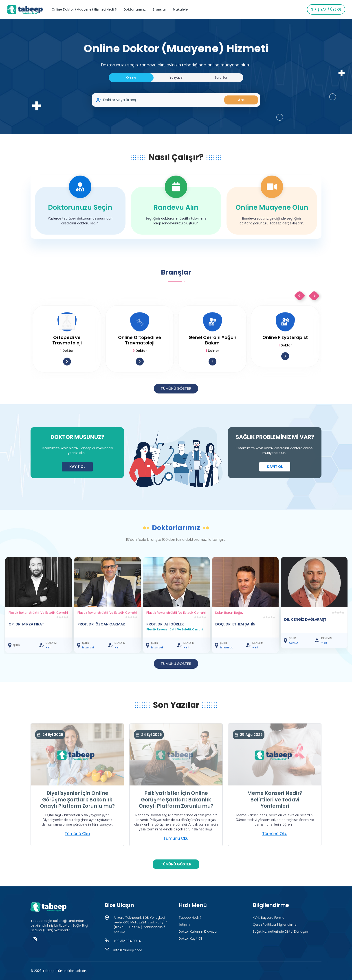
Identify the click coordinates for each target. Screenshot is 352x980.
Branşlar (159, 9)
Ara (241, 121)
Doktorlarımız (135, 9)
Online (131, 99)
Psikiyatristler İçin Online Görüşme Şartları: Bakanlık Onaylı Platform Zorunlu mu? (176, 821)
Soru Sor (221, 99)
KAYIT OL (77, 488)
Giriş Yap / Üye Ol (326, 9)
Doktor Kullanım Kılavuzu (198, 932)
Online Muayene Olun (272, 229)
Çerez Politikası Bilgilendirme (275, 925)
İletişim (184, 925)
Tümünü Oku (77, 855)
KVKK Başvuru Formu (269, 918)
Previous (300, 317)
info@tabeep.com (128, 950)
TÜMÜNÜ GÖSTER (176, 410)
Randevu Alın (176, 229)
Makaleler (181, 9)
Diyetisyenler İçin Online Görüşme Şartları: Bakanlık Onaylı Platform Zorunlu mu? (77, 821)
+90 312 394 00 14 (127, 941)
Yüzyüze (176, 99)
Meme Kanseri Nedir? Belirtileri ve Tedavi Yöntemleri (275, 821)
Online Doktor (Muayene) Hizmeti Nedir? (84, 9)
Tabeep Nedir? (190, 918)
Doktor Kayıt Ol (190, 938)
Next (314, 317)
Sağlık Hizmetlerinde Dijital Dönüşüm (281, 932)
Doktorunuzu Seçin (80, 229)
